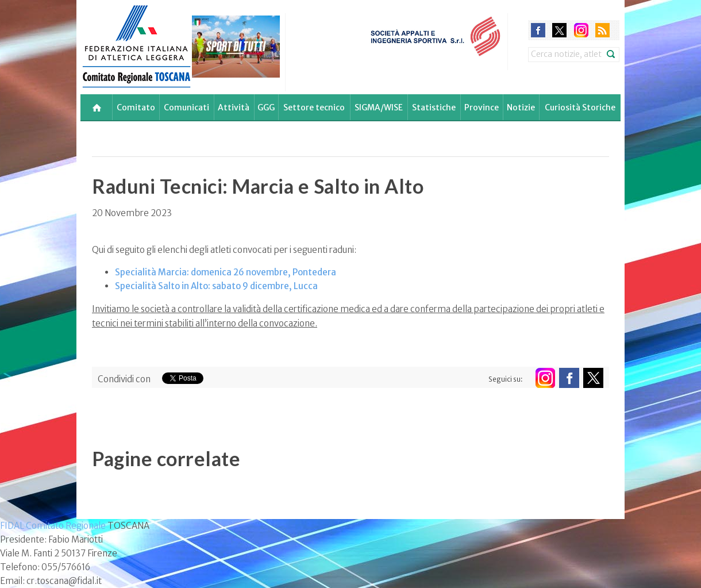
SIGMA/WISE (379, 107)
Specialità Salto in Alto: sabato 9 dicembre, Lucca (216, 286)
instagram (581, 30)
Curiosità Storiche (580, 107)
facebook (538, 30)
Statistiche (434, 107)
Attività (234, 107)
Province (482, 107)
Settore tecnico (314, 107)
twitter (559, 30)
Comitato (136, 107)
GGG (266, 107)
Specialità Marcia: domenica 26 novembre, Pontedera (226, 272)
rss (602, 30)
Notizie (521, 107)
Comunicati (186, 107)
